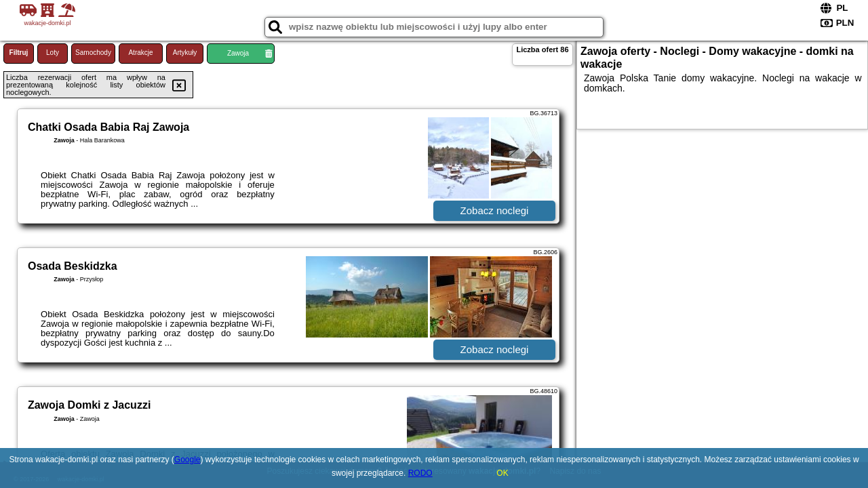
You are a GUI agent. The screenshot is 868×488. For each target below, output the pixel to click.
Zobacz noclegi (495, 210)
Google (188, 460)
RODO (420, 473)
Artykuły (185, 53)
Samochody (93, 53)
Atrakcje (140, 53)
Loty (53, 53)
